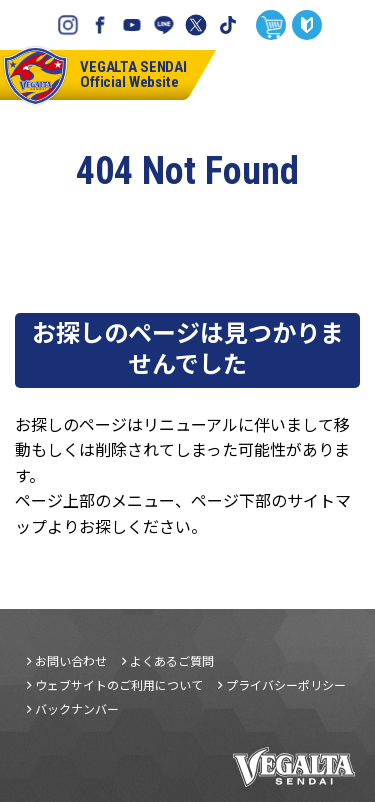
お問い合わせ (71, 661)
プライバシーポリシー (286, 685)
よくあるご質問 (172, 661)
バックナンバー (77, 709)
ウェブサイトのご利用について (119, 685)
